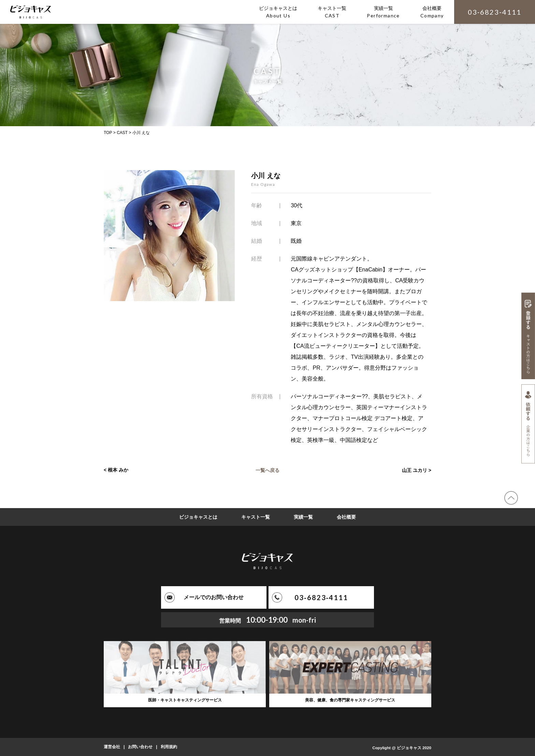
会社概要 (346, 517)
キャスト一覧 (256, 517)
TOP (108, 133)
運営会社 (112, 747)
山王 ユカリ (415, 470)
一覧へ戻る (267, 470)
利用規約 (169, 747)
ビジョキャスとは (198, 517)
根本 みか (118, 470)
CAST (122, 133)
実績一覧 (303, 517)
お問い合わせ (140, 747)
